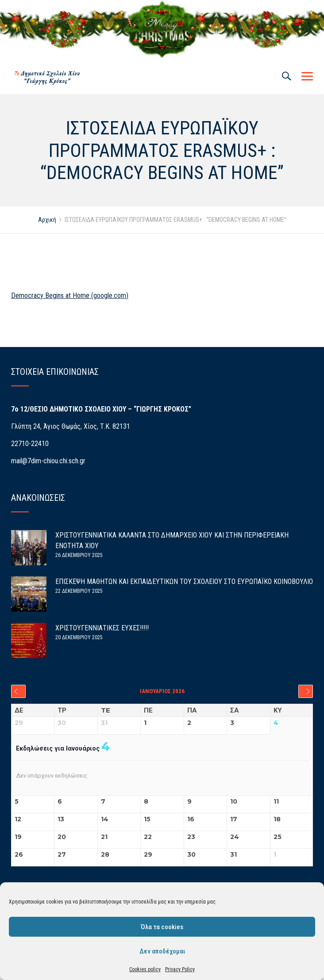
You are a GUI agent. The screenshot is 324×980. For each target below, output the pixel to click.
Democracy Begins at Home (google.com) (70, 296)
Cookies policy (145, 969)
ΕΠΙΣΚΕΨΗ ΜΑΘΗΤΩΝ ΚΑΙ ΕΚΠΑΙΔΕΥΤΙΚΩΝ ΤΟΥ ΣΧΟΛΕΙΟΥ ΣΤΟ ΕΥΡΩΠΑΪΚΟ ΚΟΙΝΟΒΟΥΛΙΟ (184, 582)
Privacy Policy (180, 969)
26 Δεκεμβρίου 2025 (79, 555)
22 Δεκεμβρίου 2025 (79, 591)
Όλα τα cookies (162, 927)
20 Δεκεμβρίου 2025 (79, 637)
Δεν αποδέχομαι (162, 951)
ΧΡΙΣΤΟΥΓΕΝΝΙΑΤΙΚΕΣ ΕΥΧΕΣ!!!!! (102, 628)
